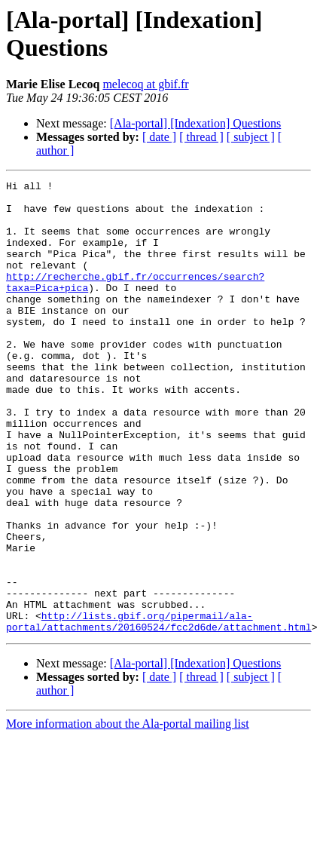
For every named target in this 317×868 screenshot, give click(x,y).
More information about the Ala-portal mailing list (128, 814)
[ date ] (159, 137)
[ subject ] (251, 137)
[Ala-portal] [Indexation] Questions (195, 123)
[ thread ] (201, 137)
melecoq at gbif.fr (145, 84)
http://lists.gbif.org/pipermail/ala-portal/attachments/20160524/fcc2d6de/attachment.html (159, 710)
